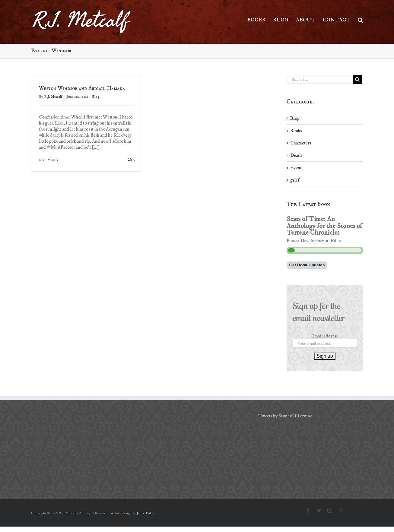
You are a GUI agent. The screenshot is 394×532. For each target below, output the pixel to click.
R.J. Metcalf (53, 97)
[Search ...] (320, 79)
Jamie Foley (145, 513)
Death (296, 155)
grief (295, 180)
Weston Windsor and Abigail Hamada (82, 88)
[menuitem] (260, 20)
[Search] (360, 20)
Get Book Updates (307, 265)
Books (296, 131)
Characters (301, 143)
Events (297, 168)
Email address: (325, 336)
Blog (96, 97)
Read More (47, 160)
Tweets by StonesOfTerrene (285, 416)
